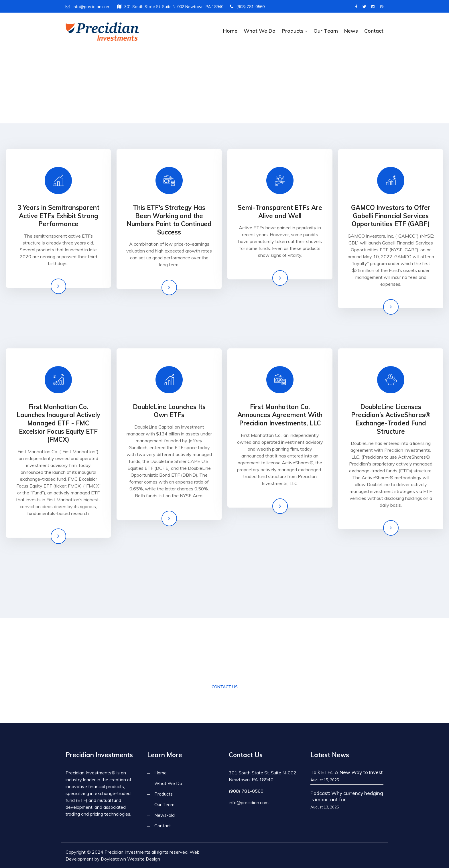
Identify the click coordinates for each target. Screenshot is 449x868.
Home (230, 31)
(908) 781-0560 (247, 7)
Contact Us (225, 687)
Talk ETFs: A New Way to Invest (347, 772)
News (351, 31)
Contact (374, 31)
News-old (165, 815)
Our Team (326, 31)
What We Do (260, 31)
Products (293, 31)
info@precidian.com (88, 7)
